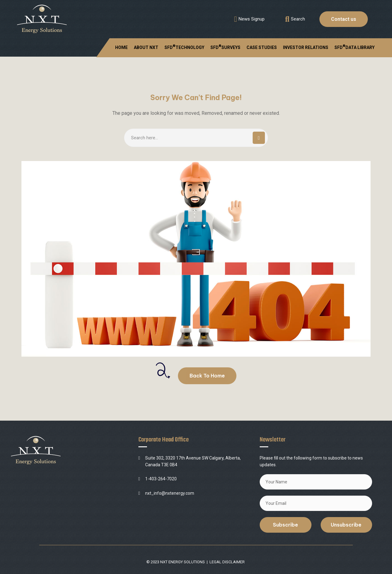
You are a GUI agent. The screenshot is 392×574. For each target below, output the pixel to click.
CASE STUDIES (262, 47)
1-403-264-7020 (161, 479)
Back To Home (207, 376)
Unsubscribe (346, 525)
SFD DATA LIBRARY (354, 47)
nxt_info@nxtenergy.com (170, 493)
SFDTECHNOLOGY (184, 47)
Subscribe (285, 525)
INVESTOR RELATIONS (306, 47)
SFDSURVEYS (225, 47)
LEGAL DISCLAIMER (227, 562)
